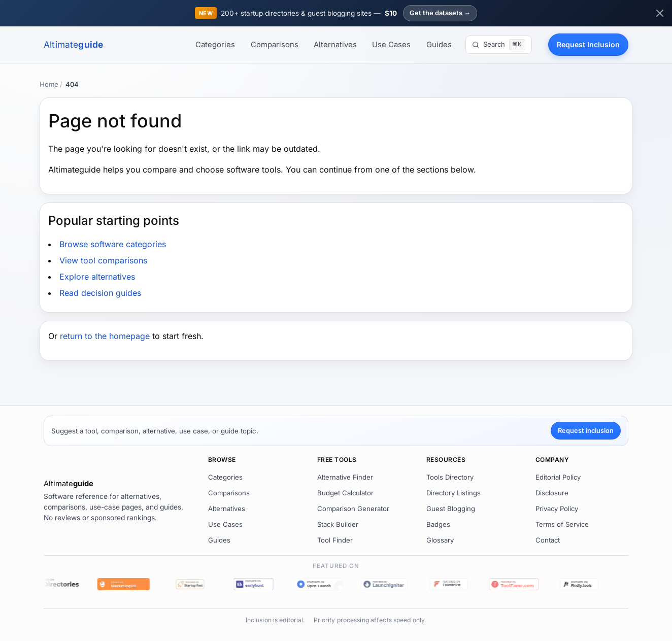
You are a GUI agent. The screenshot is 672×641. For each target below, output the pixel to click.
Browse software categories (113, 244)
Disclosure (552, 493)
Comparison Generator (353, 509)
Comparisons (275, 45)
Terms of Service (562, 524)
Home (49, 84)
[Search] (499, 45)
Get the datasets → (440, 13)
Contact (548, 540)
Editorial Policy (558, 477)
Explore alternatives (97, 277)
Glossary (440, 540)
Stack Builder (338, 524)
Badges (438, 524)
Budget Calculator (345, 493)
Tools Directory (450, 477)
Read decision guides (100, 293)
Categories (215, 45)
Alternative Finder (345, 477)
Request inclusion (586, 431)
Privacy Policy (557, 509)
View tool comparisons (103, 260)
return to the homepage (105, 336)
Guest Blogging (451, 509)
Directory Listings (453, 493)
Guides (439, 45)
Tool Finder (335, 540)
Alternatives (335, 45)
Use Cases (391, 45)
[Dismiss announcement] (660, 13)
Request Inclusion (588, 44)
